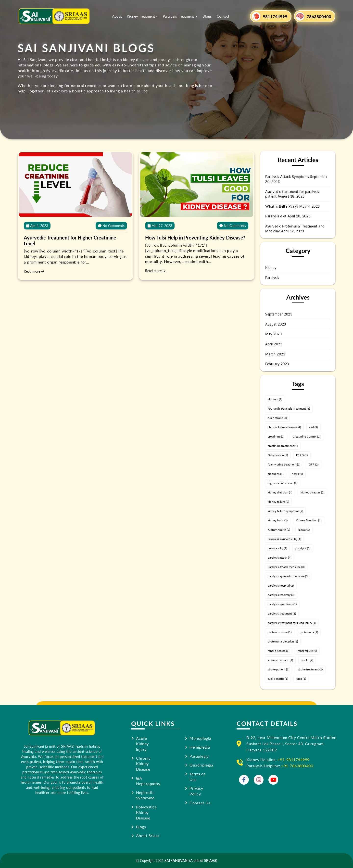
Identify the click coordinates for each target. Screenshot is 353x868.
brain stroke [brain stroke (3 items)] (277, 418)
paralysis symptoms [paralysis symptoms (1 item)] (282, 604)
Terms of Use (197, 777)
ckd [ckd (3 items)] (313, 427)
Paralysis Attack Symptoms (287, 176)
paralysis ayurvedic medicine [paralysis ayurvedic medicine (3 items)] (288, 576)
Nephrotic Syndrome (145, 795)
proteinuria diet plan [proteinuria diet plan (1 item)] (283, 641)
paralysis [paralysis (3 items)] (303, 548)
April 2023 (274, 344)
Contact (223, 16)
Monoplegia (200, 738)
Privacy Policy (196, 791)
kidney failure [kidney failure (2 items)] (278, 502)
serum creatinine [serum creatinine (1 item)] (280, 660)
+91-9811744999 (294, 760)
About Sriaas (148, 836)
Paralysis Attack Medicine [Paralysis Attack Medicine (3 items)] (286, 567)
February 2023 (277, 364)
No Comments (111, 226)
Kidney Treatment (141, 16)
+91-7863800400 (297, 766)
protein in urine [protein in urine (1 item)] (280, 632)
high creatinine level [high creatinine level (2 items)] (283, 483)
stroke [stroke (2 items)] (307, 660)
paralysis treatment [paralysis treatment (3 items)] (282, 613)
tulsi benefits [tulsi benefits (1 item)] (278, 679)
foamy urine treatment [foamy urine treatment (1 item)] (284, 464)
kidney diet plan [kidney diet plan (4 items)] (280, 492)
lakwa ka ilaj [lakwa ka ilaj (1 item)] (277, 548)
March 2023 (275, 354)
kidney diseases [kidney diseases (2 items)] (312, 492)
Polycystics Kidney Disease (146, 812)
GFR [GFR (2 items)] (314, 464)
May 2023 (273, 334)
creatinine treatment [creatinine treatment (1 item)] (283, 446)
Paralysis (272, 277)
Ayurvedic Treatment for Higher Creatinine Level (70, 240)
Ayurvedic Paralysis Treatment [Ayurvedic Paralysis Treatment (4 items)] (289, 409)
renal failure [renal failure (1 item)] (307, 651)
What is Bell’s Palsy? (282, 206)
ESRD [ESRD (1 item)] (302, 455)
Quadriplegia (201, 765)
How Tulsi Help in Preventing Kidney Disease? (195, 238)
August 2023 (276, 324)
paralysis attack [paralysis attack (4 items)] (279, 558)
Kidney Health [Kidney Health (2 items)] (279, 530)
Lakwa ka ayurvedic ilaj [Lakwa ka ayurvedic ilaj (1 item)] (284, 539)
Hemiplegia (200, 747)
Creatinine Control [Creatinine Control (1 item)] (307, 436)
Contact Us (200, 803)
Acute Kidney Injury (142, 744)
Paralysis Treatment (179, 16)
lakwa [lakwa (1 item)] (304, 530)
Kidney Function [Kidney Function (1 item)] (309, 520)
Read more (34, 271)
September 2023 (279, 314)
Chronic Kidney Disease (143, 764)
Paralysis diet (276, 216)
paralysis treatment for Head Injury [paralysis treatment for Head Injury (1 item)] (292, 623)
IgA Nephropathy (148, 781)
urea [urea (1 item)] (301, 679)
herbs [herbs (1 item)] (297, 474)
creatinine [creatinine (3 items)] (276, 436)
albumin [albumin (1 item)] (275, 399)
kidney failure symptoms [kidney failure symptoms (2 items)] (285, 511)
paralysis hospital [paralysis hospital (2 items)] (281, 585)
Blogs (207, 16)
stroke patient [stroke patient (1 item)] (278, 669)
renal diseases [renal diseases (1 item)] (278, 651)
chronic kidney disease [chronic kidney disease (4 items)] (284, 427)
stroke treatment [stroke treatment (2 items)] (310, 669)
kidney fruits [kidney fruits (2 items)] (278, 520)
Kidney (271, 267)
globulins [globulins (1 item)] (276, 474)
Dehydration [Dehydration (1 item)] (278, 455)
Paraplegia (199, 756)
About (117, 16)
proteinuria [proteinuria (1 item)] (309, 632)
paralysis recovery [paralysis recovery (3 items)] (281, 595)
